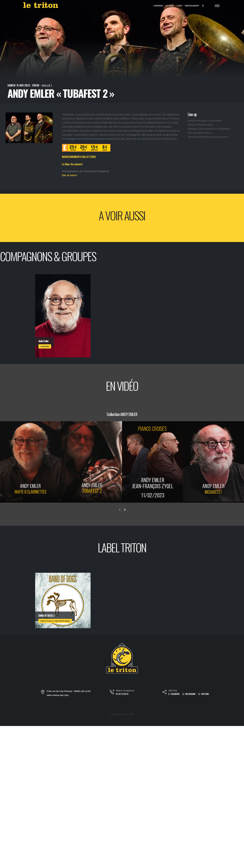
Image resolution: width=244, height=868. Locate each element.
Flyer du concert (70, 175)
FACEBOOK (174, 694)
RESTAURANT (191, 6)
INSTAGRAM (189, 694)
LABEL (170, 6)
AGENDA (158, 6)
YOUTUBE (204, 694)
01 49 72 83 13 (122, 694)
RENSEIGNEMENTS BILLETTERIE (79, 157)
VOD (179, 6)
